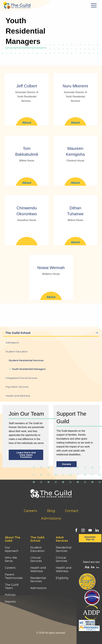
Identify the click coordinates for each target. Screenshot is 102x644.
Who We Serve (11, 559)
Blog (51, 511)
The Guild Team (12, 586)
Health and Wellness (38, 569)
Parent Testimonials (14, 576)
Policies (10, 595)
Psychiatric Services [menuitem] (17, 387)
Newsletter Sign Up (90, 538)
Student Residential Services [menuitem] (26, 360)
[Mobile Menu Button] (94, 5)
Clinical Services (36, 559)
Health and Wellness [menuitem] (18, 396)
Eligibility (62, 578)
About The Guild (13, 539)
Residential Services (38, 580)
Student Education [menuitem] (17, 352)
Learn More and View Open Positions (26, 455)
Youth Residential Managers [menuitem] (29, 369)
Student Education (37, 549)
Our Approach (12, 549)
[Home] (17, 4)
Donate (67, 464)
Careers (30, 511)
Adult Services (62, 539)
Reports (10, 602)
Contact (72, 511)
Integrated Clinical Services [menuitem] (21, 378)
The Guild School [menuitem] (18, 333)
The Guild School (37, 539)
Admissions (51, 518)
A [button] (98, 568)
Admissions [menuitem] (12, 343)
